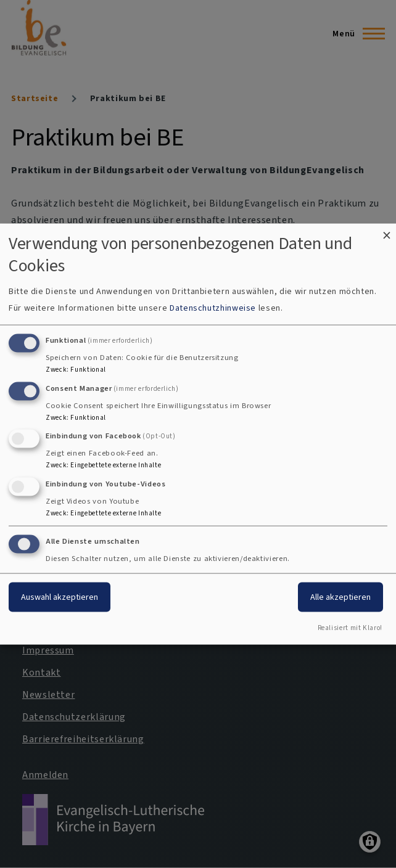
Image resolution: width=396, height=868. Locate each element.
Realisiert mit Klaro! (350, 627)
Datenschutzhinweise (213, 307)
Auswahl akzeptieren (60, 597)
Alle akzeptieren (340, 597)
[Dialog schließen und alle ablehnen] (387, 231)
